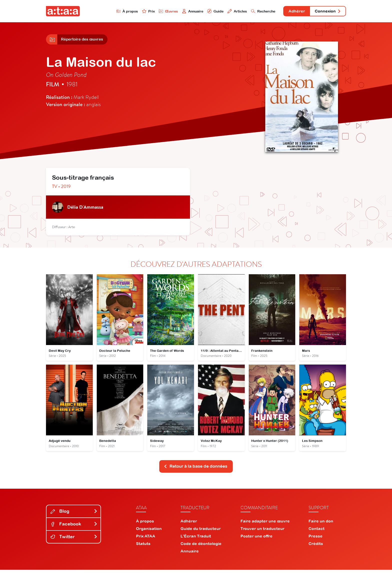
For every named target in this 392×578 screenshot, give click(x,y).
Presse (315, 544)
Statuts (143, 552)
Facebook (74, 532)
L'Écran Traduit (196, 544)
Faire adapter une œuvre (265, 529)
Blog (74, 520)
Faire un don (321, 529)
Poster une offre (256, 544)
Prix (129, 12)
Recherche (252, 12)
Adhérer (289, 12)
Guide (201, 12)
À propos (106, 12)
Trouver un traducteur (262, 537)
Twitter (74, 545)
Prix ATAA (146, 544)
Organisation (149, 537)
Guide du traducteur (201, 537)
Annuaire (176, 12)
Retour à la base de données (195, 474)
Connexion (325, 12)
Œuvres (150, 12)
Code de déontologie (201, 552)
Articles (224, 12)
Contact (316, 537)
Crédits (316, 552)
